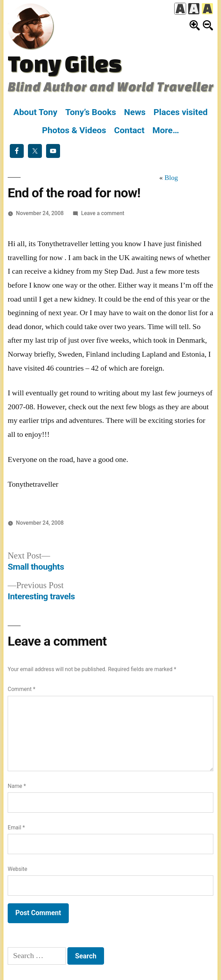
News (135, 112)
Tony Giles (65, 63)
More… (166, 130)
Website (17, 869)
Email (16, 827)
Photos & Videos (74, 130)
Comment (21, 689)
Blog (171, 178)
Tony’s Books (91, 112)
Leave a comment (103, 213)
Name (17, 786)
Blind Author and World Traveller (110, 86)
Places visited (181, 112)
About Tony (35, 112)
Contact (129, 130)
